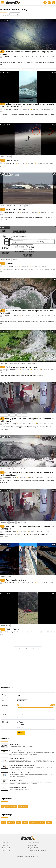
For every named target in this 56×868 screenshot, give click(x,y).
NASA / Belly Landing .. (16, 209)
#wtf (25, 415)
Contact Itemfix (6, 848)
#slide (10, 577)
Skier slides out (13, 160)
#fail (19, 415)
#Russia (23, 469)
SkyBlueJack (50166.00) (12, 370)
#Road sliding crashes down (18, 363)
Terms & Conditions (33, 843)
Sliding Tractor (12, 629)
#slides (16, 469)
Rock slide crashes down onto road (22, 367)
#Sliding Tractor (5, 626)
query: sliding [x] (15, 14)
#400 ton (9, 469)
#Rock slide (4, 363)
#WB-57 (9, 206)
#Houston (29, 206)
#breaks (13, 415)
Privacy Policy (32, 845)
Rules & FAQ (6, 845)
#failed (9, 157)
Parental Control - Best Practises (37, 851)
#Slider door (4, 415)
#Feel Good (41, 823)
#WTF (3, 206)
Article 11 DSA (6, 851)
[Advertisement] (28, 671)
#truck (3, 469)
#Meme (49, 823)
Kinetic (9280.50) (10, 163)
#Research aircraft (19, 206)
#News (25, 823)
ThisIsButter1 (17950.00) (12, 57)
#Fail (4, 823)
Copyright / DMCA (33, 848)
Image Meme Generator (9, 807)
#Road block (31, 363)
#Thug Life (11, 823)
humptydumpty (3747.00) (12, 212)
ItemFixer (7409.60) (10, 424)
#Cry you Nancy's (6, 260)
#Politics (32, 823)
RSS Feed (5, 843)
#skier (3, 157)
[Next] (40, 648)
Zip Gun (9, 263)
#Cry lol (15, 260)
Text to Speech (23, 807)
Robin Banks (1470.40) (11, 266)
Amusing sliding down (16, 580)
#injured (3, 577)
